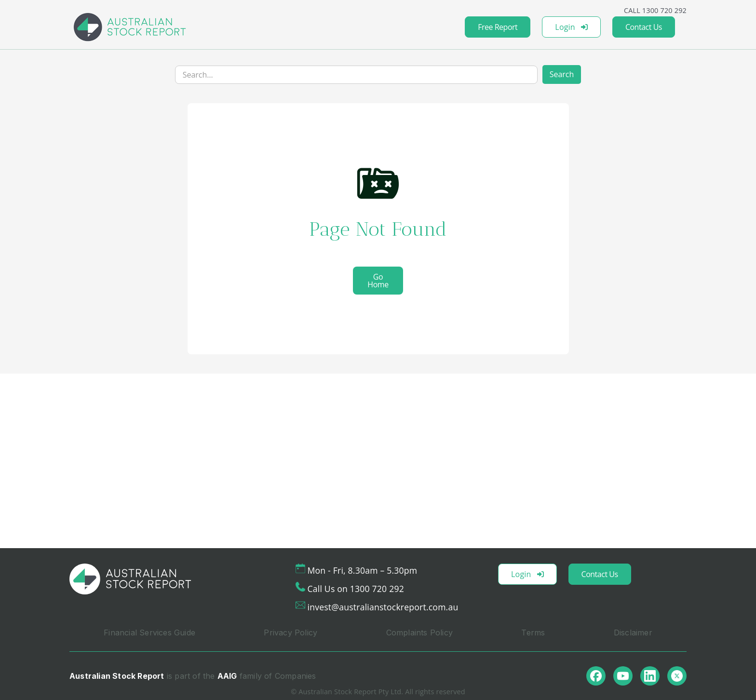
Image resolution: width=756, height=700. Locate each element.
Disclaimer (633, 633)
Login (571, 27)
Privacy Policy (290, 633)
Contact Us (644, 27)
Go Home (378, 281)
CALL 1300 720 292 (655, 10)
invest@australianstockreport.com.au (383, 607)
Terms (533, 633)
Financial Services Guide (149, 633)
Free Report (498, 27)
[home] (130, 27)
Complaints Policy (419, 633)
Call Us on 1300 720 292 (356, 589)
